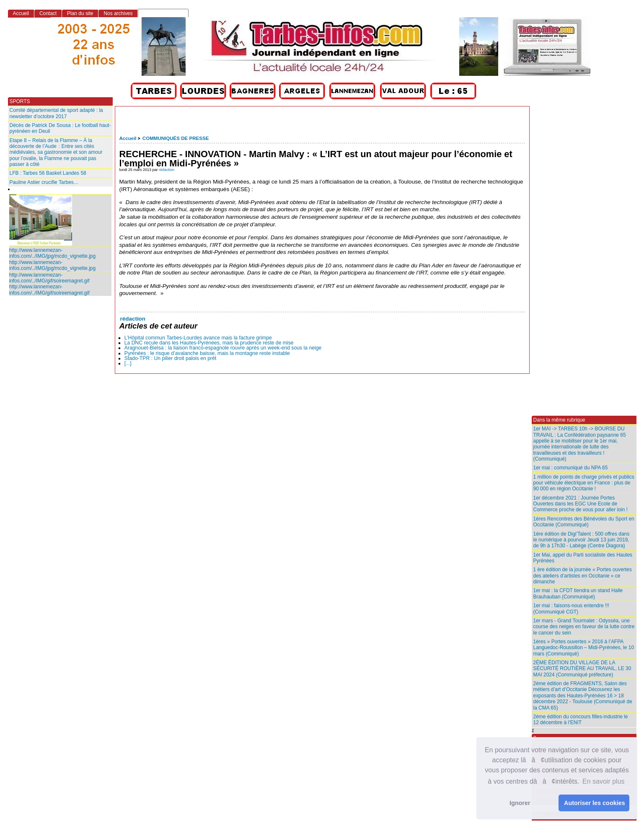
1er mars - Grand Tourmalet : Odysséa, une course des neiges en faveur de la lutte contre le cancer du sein (584, 627)
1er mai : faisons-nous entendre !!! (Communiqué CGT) (571, 608)
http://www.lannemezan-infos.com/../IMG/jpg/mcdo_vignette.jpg (53, 253)
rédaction (167, 170)
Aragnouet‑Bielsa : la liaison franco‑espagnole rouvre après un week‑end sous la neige (223, 348)
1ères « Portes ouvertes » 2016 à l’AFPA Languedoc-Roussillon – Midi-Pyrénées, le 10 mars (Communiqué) (584, 648)
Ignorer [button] (520, 803)
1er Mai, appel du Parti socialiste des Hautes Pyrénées (583, 558)
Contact (48, 13)
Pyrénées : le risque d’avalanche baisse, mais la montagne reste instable (207, 353)
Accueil (128, 138)
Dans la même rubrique (559, 420)
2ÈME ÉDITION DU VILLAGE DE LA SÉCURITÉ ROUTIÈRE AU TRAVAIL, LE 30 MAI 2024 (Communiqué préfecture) (582, 669)
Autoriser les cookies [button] (595, 803)
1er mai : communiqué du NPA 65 (571, 468)
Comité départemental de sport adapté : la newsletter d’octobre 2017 (56, 113)
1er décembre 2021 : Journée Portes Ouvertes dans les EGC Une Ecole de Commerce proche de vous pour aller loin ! (581, 504)
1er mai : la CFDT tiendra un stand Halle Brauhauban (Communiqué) (578, 593)
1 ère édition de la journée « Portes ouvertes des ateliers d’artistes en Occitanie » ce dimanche (583, 576)
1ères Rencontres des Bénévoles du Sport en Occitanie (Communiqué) (584, 522)
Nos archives (118, 13)
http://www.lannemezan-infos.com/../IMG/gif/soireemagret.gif (49, 278)
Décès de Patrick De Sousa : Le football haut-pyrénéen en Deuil (60, 128)
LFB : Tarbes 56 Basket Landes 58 (48, 173)
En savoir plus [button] (604, 781)
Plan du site (80, 13)
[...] (128, 363)
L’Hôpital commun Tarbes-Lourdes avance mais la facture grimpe (198, 338)
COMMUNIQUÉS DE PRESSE (176, 138)
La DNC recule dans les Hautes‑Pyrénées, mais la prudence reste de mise (209, 343)
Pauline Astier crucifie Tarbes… (44, 182)
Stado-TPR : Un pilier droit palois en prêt (171, 358)
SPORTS (20, 101)
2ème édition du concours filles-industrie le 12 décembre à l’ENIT (581, 720)
